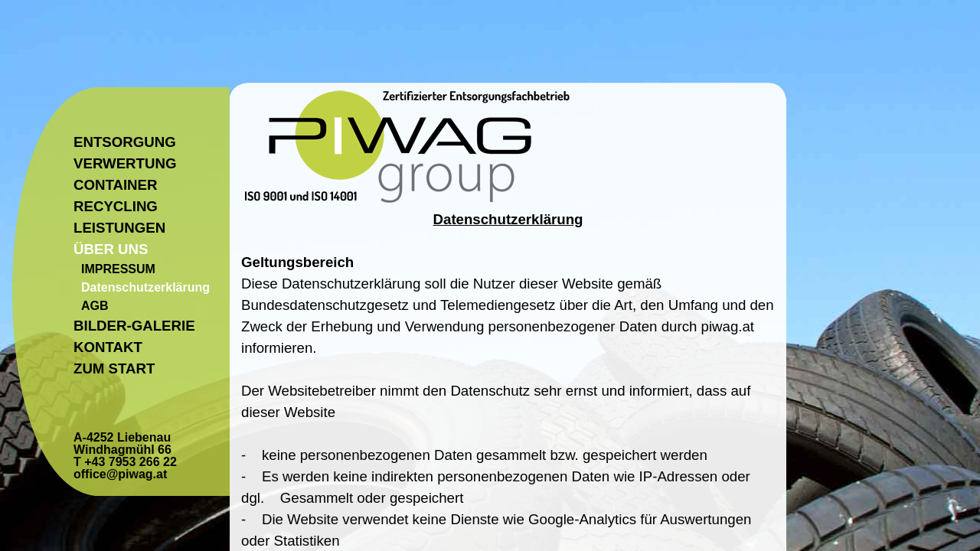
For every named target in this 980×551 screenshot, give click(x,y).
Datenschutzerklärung (145, 287)
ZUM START (114, 368)
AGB (95, 306)
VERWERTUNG (125, 163)
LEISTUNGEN (119, 228)
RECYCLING (116, 206)
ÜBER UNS (111, 249)
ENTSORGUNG (125, 142)
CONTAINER (116, 185)
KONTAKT (108, 347)
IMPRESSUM (118, 269)
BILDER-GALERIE (134, 326)
